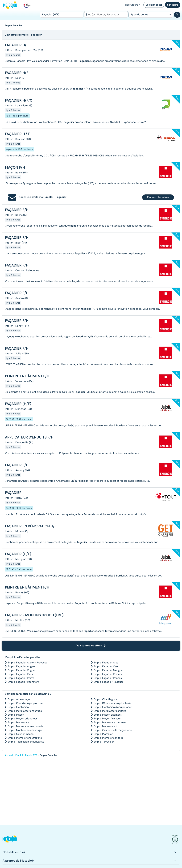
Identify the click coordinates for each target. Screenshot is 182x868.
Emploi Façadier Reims (21, 678)
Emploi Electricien (18, 707)
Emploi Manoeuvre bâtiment (110, 722)
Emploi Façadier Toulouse (109, 682)
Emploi (19, 755)
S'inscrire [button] (173, 5)
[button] (10, 840)
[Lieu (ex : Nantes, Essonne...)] (106, 15)
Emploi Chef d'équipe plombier (26, 703)
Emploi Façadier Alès (106, 663)
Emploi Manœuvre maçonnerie (25, 726)
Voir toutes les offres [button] (91, 646)
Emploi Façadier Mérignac (109, 670)
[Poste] (62, 15)
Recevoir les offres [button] (158, 197)
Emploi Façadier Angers (21, 666)
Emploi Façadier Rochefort (23, 682)
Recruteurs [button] (133, 5)
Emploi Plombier (103, 734)
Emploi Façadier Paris (20, 674)
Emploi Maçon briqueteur (22, 719)
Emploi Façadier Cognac (22, 670)
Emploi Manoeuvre (18, 722)
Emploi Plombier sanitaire (109, 738)
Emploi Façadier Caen (106, 666)
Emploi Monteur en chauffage (25, 730)
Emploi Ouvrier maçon (21, 734)
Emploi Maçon (16, 715)
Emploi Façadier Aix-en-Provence (27, 663)
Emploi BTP (31, 755)
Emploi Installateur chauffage (25, 711)
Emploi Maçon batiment (108, 715)
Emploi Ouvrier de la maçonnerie (113, 730)
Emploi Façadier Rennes (108, 678)
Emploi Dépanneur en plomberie (112, 703)
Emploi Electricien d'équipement (113, 707)
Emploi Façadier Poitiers (108, 674)
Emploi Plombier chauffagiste (25, 738)
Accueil (9, 755)
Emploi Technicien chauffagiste (26, 742)
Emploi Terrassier (104, 742)
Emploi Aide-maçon (19, 699)
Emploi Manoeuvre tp (106, 726)
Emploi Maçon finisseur (107, 719)
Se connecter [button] (154, 5)
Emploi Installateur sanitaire (110, 711)
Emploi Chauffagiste (105, 699)
